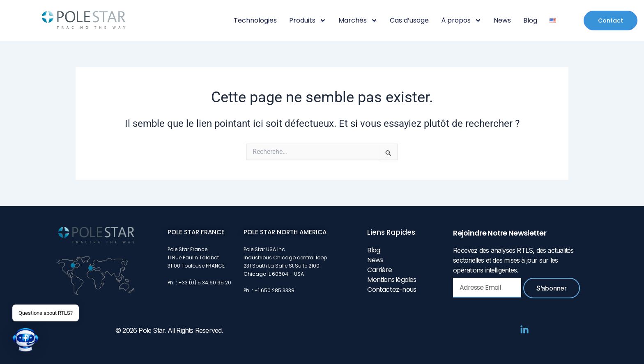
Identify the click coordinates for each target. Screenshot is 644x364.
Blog (530, 21)
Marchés (358, 21)
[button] (25, 340)
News (502, 21)
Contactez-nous (392, 290)
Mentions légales (392, 280)
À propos (461, 21)
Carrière (379, 270)
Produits (308, 21)
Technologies (255, 21)
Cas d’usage (409, 21)
